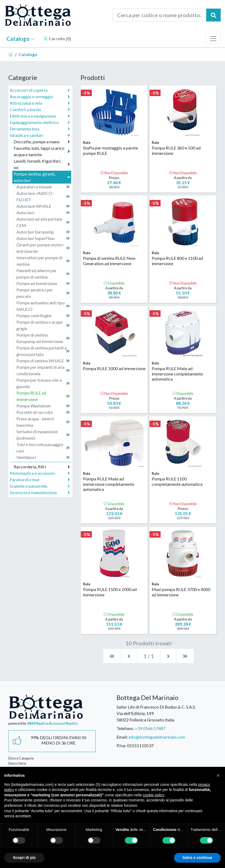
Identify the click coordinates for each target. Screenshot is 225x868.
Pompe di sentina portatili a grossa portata (43, 351)
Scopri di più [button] (24, 858)
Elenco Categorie (21, 758)
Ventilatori (43, 457)
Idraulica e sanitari (40, 135)
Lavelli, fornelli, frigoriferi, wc (42, 164)
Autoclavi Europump (43, 232)
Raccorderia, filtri (42, 467)
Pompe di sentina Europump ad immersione (43, 338)
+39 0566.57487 (150, 728)
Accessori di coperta (40, 90)
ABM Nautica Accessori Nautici (52, 723)
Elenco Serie (17, 763)
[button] (218, 775)
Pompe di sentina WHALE (43, 361)
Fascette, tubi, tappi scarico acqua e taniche (42, 151)
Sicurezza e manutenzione (40, 493)
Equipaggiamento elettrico (40, 122)
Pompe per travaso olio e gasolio (43, 383)
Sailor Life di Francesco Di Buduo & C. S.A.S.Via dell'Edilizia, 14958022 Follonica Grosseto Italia (156, 713)
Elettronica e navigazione (40, 116)
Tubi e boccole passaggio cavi (43, 448)
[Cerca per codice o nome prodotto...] (159, 15)
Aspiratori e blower (43, 187)
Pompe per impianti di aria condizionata (43, 370)
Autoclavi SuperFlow (43, 238)
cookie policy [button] (153, 795)
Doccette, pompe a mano (42, 142)
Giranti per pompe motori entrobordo (43, 248)
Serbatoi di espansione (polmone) (43, 435)
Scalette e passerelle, (40, 486)
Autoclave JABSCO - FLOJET (43, 196)
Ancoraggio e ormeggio (40, 97)
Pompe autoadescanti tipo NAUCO (43, 306)
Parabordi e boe (40, 480)
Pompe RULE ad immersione (43, 396)
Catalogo (21, 39)
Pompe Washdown (43, 406)
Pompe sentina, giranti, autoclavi (42, 177)
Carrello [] (57, 39)
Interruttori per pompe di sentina (43, 261)
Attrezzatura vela (40, 103)
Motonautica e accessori (40, 473)
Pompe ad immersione (43, 283)
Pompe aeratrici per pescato (43, 293)
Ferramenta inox (40, 129)
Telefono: (125, 728)
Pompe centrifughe (43, 316)
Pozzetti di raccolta (43, 412)
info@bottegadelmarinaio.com (157, 737)
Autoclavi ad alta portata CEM (43, 222)
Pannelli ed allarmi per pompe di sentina (43, 274)
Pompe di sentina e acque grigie (43, 325)
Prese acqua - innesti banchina (43, 422)
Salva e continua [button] (197, 858)
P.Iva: (121, 745)
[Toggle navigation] (213, 39)
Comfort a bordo (40, 110)
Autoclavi (43, 213)
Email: (122, 737)
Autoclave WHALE (43, 206)
